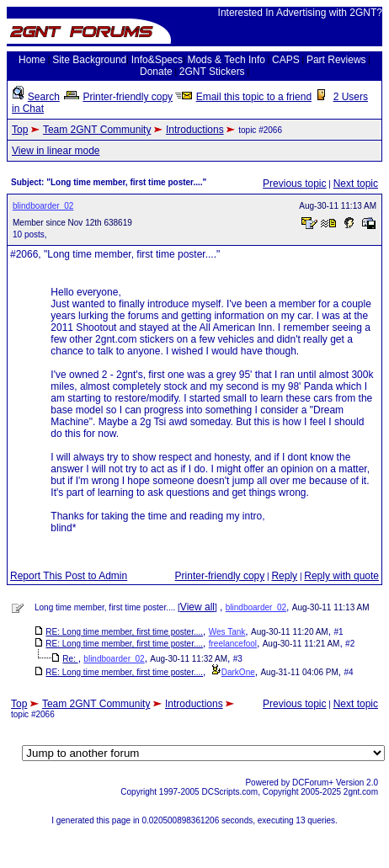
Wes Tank (227, 632)
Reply (284, 576)
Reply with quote (341, 576)
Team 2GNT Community (97, 130)
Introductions (195, 130)
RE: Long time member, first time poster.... (124, 632)
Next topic (356, 184)
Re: (70, 659)
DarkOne (238, 672)
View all (197, 607)
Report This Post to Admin (69, 576)
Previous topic (294, 184)
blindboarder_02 (43, 206)
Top (20, 130)
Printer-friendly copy (128, 97)
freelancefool (233, 644)
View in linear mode (56, 151)
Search (44, 97)
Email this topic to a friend (254, 97)
